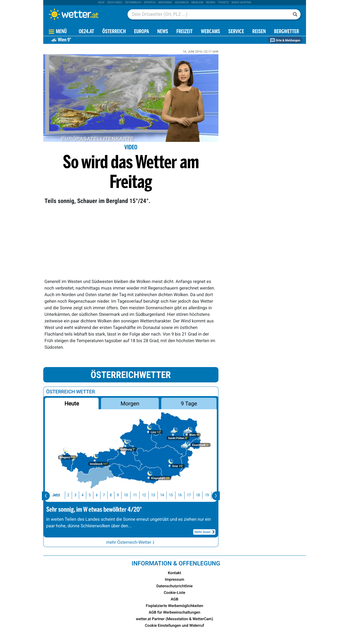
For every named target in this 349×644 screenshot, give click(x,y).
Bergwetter (286, 32)
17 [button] (176, 495)
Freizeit (184, 32)
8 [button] (98, 495)
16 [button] (167, 495)
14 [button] (149, 495)
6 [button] (84, 495)
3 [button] (62, 495)
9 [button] (105, 495)
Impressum (174, 580)
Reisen (211, 3)
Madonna (165, 3)
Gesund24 (182, 3)
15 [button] (158, 495)
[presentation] (46, 496)
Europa (142, 32)
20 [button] (203, 495)
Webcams (210, 32)
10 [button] (113, 495)
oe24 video (115, 3)
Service (236, 32)
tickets (223, 3)
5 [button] (77, 495)
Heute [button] (72, 403)
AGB (175, 599)
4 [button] (69, 495)
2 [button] (55, 495)
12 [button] (131, 495)
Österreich (133, 3)
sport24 (150, 3)
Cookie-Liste (174, 593)
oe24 (101, 3)
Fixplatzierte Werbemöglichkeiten (174, 606)
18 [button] (185, 495)
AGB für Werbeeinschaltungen (175, 612)
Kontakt (174, 573)
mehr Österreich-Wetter (131, 542)
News (163, 32)
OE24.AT (86, 32)
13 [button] (140, 495)
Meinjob (197, 3)
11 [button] (122, 495)
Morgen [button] (130, 403)
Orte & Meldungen (285, 40)
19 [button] (194, 495)
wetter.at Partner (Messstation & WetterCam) (175, 619)
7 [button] (91, 495)
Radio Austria (241, 3)
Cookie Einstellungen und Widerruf (175, 626)
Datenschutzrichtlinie (174, 586)
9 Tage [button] (189, 403)
